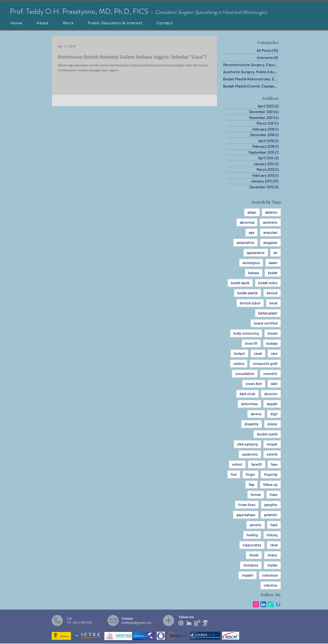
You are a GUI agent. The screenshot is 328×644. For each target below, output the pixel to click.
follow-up (270, 485)
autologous (251, 263)
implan (272, 565)
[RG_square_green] (271, 604)
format (256, 495)
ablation (271, 212)
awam (273, 263)
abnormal (247, 222)
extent (237, 464)
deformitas (249, 404)
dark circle (247, 394)
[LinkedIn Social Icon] (263, 604)
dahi (274, 384)
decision (271, 394)
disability (252, 424)
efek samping (247, 444)
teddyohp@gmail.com (137, 623)
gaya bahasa (246, 515)
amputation (246, 243)
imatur (272, 555)
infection (271, 585)
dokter (272, 424)
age (252, 232)
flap (252, 485)
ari (276, 253)
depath (272, 404)
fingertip (271, 474)
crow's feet (254, 384)
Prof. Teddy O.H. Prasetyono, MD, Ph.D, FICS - (82, 11)
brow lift (251, 343)
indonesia (270, 575)
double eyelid (267, 434)
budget (239, 353)
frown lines (247, 505)
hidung (272, 535)
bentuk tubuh (250, 303)
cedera (239, 364)
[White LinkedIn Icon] (189, 623)
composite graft (265, 364)
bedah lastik (240, 283)
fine (234, 474)
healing (252, 535)
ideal (274, 545)
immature (251, 565)
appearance (256, 253)
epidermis (250, 454)
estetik (272, 454)
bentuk (272, 293)
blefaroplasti (268, 313)
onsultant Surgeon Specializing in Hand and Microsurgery (213, 12)
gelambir (271, 515)
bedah (273, 273)
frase (274, 495)
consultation (245, 374)
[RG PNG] (197, 623)
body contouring (246, 333)
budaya (272, 343)
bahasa (254, 273)
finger (250, 474)
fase (274, 464)
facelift (257, 464)
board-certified (266, 323)
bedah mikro (268, 283)
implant (248, 575)
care (274, 353)
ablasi (252, 212)
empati (272, 444)
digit (274, 414)
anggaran (270, 243)
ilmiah (254, 555)
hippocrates (252, 545)
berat (273, 303)
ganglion (271, 505)
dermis (256, 414)
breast (273, 333)
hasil (274, 525)
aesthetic (270, 222)
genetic (256, 525)
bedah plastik (248, 293)
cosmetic (270, 374)
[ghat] (205, 623)
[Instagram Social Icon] (256, 604)
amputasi (270, 232)
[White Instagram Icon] (181, 623)
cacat (258, 353)
